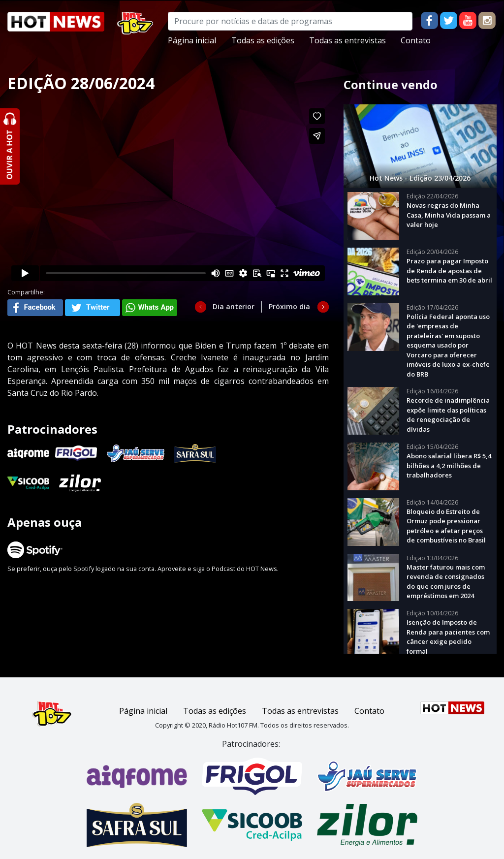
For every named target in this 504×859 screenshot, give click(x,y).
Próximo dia (289, 306)
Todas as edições (263, 40)
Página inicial (192, 40)
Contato (416, 40)
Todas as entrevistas (347, 40)
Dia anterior (234, 306)
